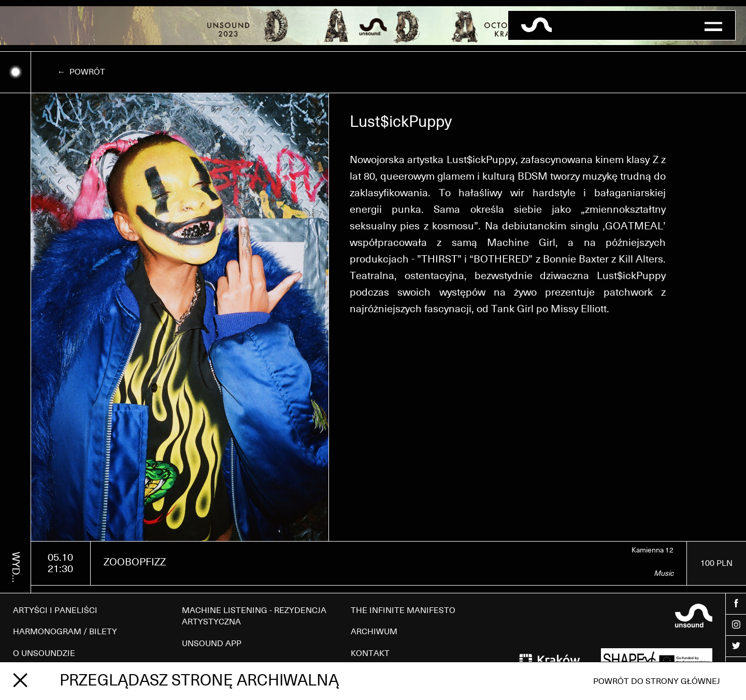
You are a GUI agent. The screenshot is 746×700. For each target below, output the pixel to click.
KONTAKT (370, 653)
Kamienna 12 (652, 550)
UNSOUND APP (212, 644)
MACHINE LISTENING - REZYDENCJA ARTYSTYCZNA (254, 616)
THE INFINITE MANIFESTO (403, 610)
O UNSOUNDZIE (44, 653)
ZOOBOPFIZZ (135, 562)
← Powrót (81, 72)
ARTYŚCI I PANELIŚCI (55, 610)
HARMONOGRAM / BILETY (65, 632)
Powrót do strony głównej (657, 681)
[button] (713, 25)
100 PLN (716, 563)
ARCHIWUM (374, 632)
